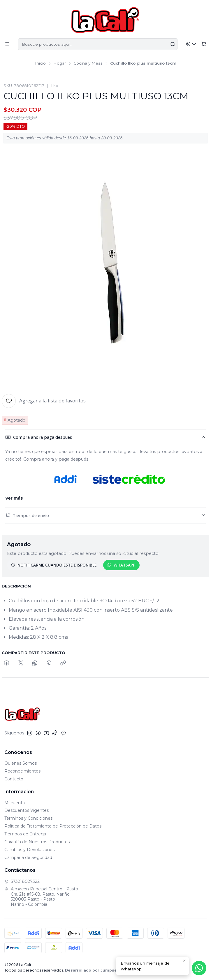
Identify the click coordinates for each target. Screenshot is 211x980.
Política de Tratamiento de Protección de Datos (53, 826)
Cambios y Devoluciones (29, 850)
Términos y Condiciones (28, 818)
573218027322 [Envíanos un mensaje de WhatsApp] (22, 881)
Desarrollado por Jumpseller (94, 970)
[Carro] (204, 44)
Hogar (60, 63)
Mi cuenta (15, 803)
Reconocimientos (22, 771)
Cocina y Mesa (88, 63)
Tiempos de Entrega (25, 834)
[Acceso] (192, 44)
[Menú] (7, 44)
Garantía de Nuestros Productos (37, 842)
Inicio (40, 63)
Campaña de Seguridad (28, 858)
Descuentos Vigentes (27, 810)
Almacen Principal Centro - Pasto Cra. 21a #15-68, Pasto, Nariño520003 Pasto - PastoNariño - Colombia (41, 897)
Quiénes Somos (21, 763)
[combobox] (98, 44)
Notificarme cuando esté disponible (54, 565)
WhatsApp (121, 565)
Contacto (14, 779)
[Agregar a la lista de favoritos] (44, 401)
